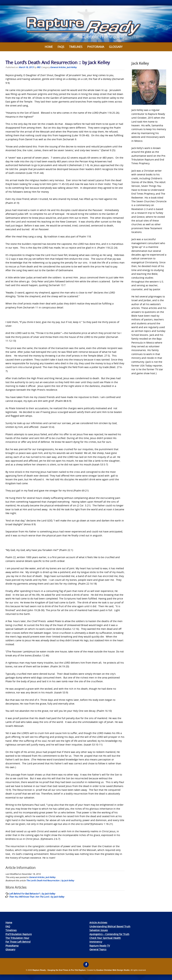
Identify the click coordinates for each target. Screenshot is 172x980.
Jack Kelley (72, 67)
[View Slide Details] (86, 24)
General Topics (98, 949)
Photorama (96, 47)
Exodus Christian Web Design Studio (113, 970)
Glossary (116, 47)
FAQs (61, 47)
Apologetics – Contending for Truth (109, 934)
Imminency (96, 942)
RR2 (39, 67)
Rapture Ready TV (100, 946)
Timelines (76, 47)
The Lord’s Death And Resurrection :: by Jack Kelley (50, 880)
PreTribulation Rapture (19, 934)
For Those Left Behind (18, 942)
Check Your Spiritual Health (105, 938)
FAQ (8, 926)
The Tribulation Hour (17, 938)
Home (49, 47)
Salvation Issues (99, 930)
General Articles (58, 67)
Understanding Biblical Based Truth (110, 926)
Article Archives (98, 922)
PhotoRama (12, 946)
